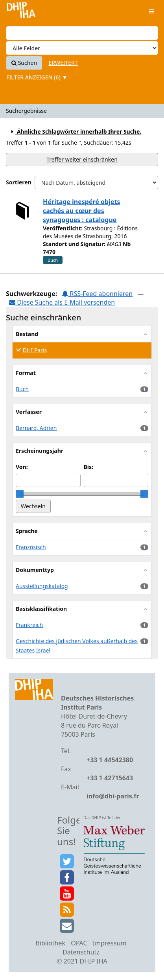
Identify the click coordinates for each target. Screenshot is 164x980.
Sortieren (19, 182)
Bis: (88, 467)
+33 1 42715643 (110, 778)
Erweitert (63, 63)
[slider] (20, 494)
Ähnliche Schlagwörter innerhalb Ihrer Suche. (75, 131)
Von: (22, 467)
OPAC (79, 943)
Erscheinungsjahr (40, 451)
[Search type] (82, 48)
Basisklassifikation (41, 609)
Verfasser (29, 412)
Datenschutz (81, 952)
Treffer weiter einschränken (82, 159)
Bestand (27, 334)
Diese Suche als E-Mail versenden (62, 302)
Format (26, 373)
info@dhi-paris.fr (113, 796)
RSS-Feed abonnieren (97, 294)
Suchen (24, 63)
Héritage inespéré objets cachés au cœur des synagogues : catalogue (81, 211)
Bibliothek (50, 943)
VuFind (21, 12)
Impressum (110, 943)
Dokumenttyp (35, 570)
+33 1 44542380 (110, 760)
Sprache (27, 531)
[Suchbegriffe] (82, 33)
